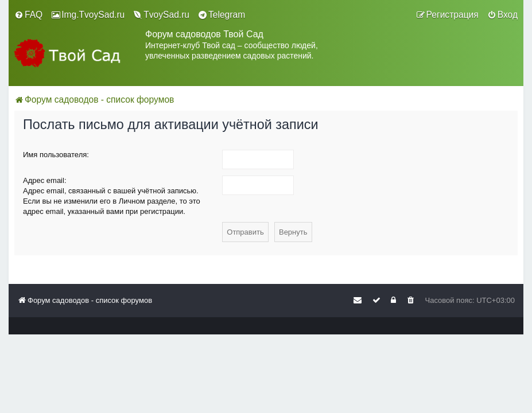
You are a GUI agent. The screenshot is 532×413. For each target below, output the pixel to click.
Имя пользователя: (56, 155)
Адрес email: (45, 180)
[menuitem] (28, 15)
